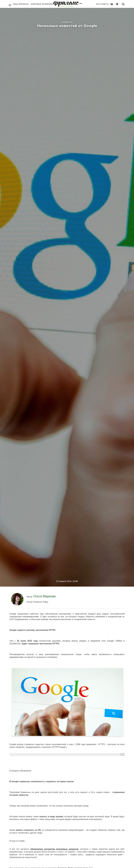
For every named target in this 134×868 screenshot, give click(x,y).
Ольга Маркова (44, 596)
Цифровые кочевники (42, 4)
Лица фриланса (21, 4)
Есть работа (102, 4)
